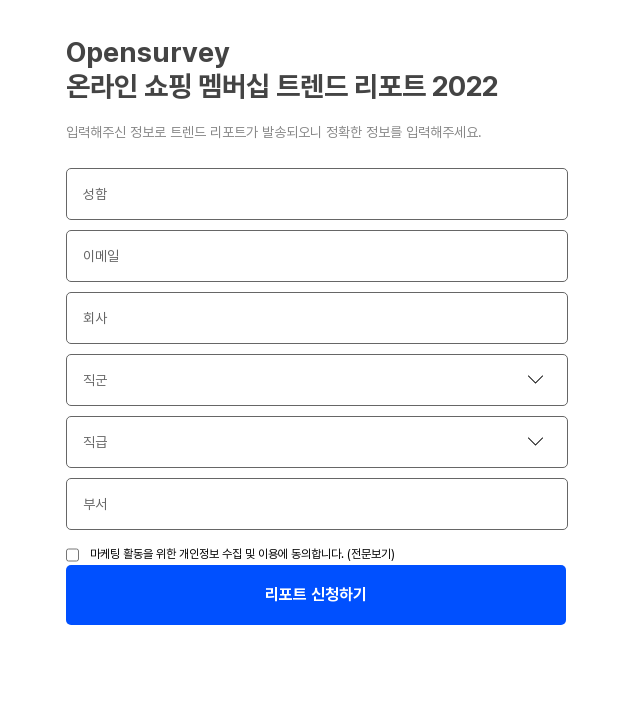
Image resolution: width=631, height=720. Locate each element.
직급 (95, 442)
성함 (95, 194)
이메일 (101, 256)
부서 (95, 504)
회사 (95, 318)
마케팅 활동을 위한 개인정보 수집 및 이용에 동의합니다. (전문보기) (242, 554)
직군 (95, 380)
